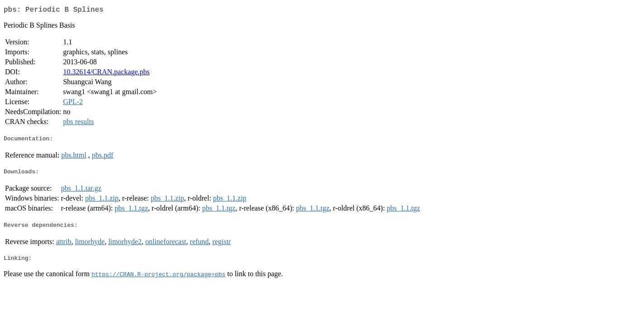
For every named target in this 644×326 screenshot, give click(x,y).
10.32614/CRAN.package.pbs (106, 74)
